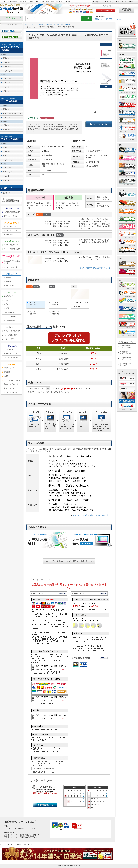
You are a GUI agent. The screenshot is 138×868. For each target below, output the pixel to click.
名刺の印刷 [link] (8, 282)
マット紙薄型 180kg (33, 313)
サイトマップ (122, 2)
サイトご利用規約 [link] (10, 316)
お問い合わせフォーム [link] (11, 358)
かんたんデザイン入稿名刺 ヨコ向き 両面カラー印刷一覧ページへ (69, 561)
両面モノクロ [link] (8, 62)
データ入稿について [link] (10, 226)
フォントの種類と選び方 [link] (12, 249)
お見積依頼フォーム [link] (10, 353)
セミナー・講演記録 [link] (10, 392)
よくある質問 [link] (8, 349)
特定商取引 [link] (8, 308)
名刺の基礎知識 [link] (9, 286)
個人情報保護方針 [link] (10, 321)
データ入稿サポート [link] (10, 230)
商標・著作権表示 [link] (10, 312)
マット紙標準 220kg (33, 304)
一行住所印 (108, 19)
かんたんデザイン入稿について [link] (12, 262)
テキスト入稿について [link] (11, 245)
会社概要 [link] (7, 372)
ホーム (133, 2)
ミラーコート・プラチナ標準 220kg (81, 304)
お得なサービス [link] (9, 339)
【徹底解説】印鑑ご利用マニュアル (126, 358)
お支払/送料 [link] (8, 300)
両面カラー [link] (7, 58)
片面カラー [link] (7, 67)
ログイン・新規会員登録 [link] (12, 331)
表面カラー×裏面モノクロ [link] (12, 113)
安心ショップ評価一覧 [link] (11, 384)
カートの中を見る (105, 10)
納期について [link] (8, 304)
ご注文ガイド (99, 2)
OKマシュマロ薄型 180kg (56, 313)
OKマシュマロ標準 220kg (56, 304)
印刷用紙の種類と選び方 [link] (12, 212)
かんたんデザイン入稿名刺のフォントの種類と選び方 (92, 515)
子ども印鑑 (117, 19)
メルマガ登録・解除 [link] (10, 335)
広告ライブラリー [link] (10, 388)
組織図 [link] (6, 376)
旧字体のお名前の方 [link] (10, 216)
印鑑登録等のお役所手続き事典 (126, 352)
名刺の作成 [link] (8, 277)
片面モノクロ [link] (8, 71)
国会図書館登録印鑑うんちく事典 (126, 346)
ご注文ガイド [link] (8, 296)
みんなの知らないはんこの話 (126, 364)
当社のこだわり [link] (9, 368)
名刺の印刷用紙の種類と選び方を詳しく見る (96, 268)
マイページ (110, 2)
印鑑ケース (99, 19)
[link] (12, 48)
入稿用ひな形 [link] (8, 234)
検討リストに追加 (99, 124)
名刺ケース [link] (7, 193)
